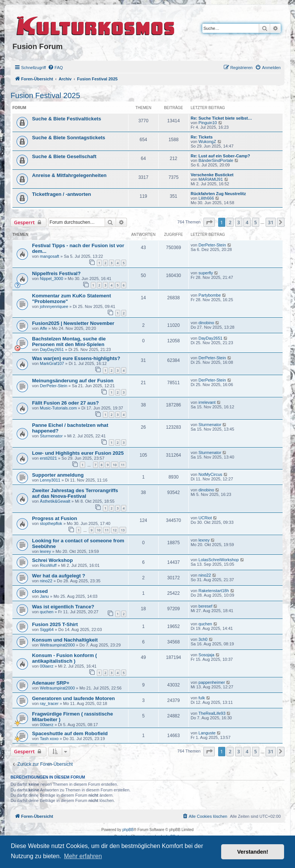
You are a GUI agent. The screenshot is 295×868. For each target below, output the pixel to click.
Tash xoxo (49, 739)
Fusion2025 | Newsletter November (73, 323)
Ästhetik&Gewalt (55, 501)
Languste (207, 733)
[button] (209, 222)
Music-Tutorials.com (58, 408)
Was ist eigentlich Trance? (63, 607)
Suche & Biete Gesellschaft (64, 156)
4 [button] (247, 222)
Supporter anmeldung (58, 475)
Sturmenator (51, 436)
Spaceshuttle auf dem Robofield (70, 733)
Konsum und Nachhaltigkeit (65, 640)
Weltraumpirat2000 (57, 645)
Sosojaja (206, 655)
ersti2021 (48, 458)
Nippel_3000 (52, 279)
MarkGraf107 (52, 363)
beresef (206, 606)
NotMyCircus (210, 474)
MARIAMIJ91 (211, 179)
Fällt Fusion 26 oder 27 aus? (65, 403)
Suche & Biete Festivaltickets (66, 119)
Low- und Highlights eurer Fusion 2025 (78, 453)
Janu (44, 596)
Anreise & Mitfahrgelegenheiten (69, 175)
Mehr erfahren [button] (83, 856)
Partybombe (210, 295)
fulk (202, 698)
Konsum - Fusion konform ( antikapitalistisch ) (64, 658)
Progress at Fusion (54, 518)
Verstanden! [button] (253, 852)
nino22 (46, 581)
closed (40, 591)
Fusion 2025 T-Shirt (55, 624)
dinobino (206, 323)
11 (123, 465)
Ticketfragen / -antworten (62, 194)
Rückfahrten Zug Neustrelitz (218, 194)
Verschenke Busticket (212, 175)
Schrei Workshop (52, 560)
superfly (206, 273)
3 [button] (239, 222)
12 (115, 530)
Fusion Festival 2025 (45, 95)
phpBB (128, 830)
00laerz (47, 666)
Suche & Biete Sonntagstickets (69, 138)
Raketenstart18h (214, 591)
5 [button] (256, 222)
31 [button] (271, 222)
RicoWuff (48, 565)
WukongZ (207, 142)
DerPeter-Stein (212, 245)
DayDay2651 (52, 349)
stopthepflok (51, 523)
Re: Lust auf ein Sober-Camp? (220, 156)
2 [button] (230, 222)
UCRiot (205, 518)
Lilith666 (206, 198)
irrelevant (207, 402)
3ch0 (203, 639)
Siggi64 (47, 629)
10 (115, 465)
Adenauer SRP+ (51, 683)
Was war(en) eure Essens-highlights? (76, 358)
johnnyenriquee (54, 306)
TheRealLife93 (212, 713)
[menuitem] (55, 68)
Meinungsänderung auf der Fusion (73, 381)
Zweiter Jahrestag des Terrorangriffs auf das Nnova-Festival (75, 493)
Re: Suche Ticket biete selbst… (221, 118)
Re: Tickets (202, 137)
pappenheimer (212, 682)
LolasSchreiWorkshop (219, 560)
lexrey (45, 551)
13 (123, 530)
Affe (44, 328)
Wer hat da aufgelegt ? (59, 576)
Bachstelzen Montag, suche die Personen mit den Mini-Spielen (69, 342)
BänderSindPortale (216, 160)
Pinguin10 (208, 123)
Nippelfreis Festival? (56, 273)
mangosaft (50, 256)
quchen (47, 612)
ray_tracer (49, 703)
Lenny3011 (50, 480)
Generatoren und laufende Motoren (73, 698)
